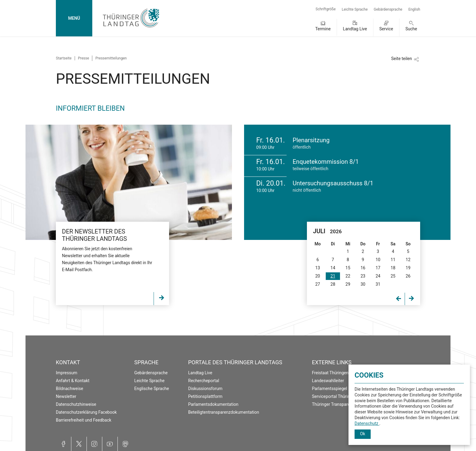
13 (318, 268)
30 (363, 284)
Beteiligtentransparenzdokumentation (224, 412)
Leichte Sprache (355, 9)
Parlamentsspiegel (330, 389)
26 (408, 276)
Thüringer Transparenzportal (339, 404)
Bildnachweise (70, 389)
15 (348, 268)
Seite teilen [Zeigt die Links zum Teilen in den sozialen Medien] (401, 59)
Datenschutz (367, 423)
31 (378, 284)
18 (393, 268)
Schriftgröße (326, 9)
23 (363, 276)
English (414, 9)
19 (408, 268)
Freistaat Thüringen (330, 373)
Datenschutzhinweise (76, 404)
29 (348, 284)
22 (348, 276)
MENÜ (74, 18)
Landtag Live (355, 29)
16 (363, 268)
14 (333, 268)
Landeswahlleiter (328, 381)
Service (386, 29)
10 (378, 260)
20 (318, 276)
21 (333, 276)
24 (378, 276)
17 (378, 268)
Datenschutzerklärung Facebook (86, 412)
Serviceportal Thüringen (335, 396)
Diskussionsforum (205, 389)
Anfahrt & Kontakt (73, 381)
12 (408, 260)
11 (393, 260)
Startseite (64, 58)
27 (318, 284)
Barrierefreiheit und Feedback (84, 420)
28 (333, 284)
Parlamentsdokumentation (213, 404)
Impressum (66, 373)
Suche (411, 29)
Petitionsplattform (205, 396)
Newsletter (66, 396)
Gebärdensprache (388, 9)
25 (393, 276)
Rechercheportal (204, 381)
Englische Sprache (151, 389)
